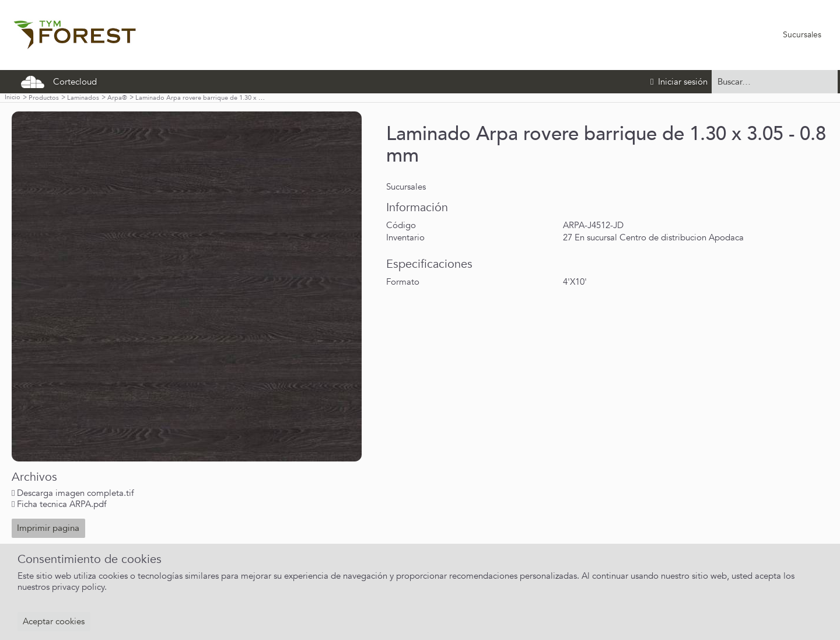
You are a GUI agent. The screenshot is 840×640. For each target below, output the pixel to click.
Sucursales (406, 187)
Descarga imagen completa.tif (75, 493)
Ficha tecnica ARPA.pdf (62, 504)
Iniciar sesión (679, 82)
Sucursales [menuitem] (802, 35)
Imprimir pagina (48, 528)
